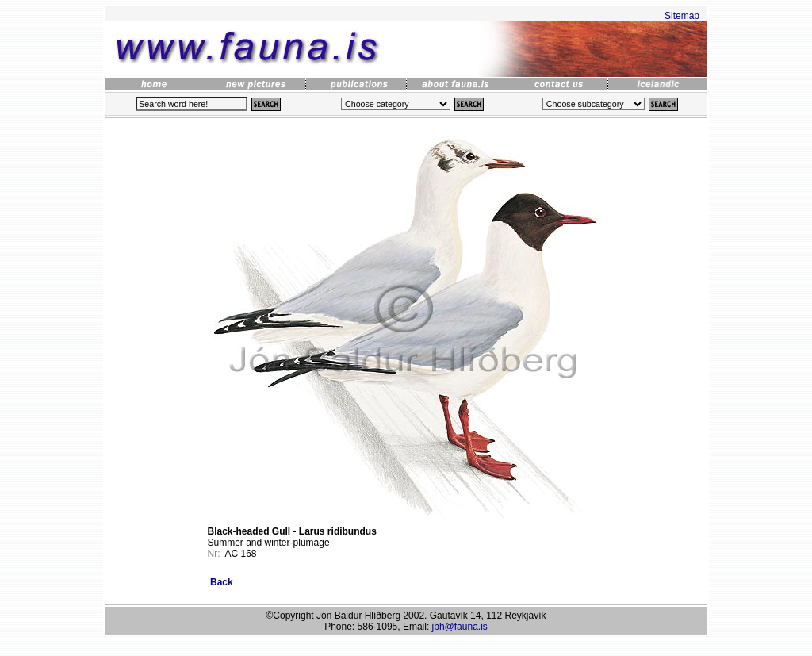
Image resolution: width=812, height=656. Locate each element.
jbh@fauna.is (460, 627)
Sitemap (682, 16)
